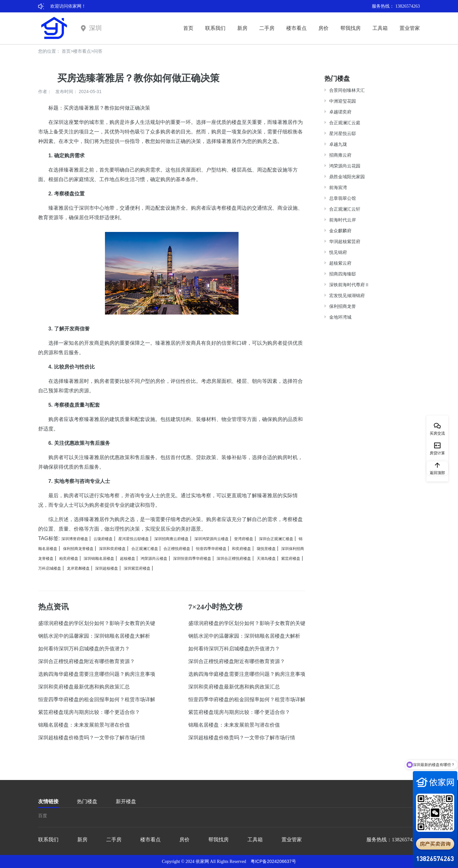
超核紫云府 (340, 263)
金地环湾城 (340, 317)
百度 (43, 816)
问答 (98, 51)
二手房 (267, 28)
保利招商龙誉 (343, 306)
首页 (188, 28)
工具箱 (380, 28)
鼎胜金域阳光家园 (347, 177)
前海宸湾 (338, 187)
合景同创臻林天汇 (347, 90)
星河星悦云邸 (343, 133)
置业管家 (410, 28)
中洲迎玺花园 (343, 101)
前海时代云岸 (343, 220)
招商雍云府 (340, 155)
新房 (242, 28)
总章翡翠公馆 (343, 198)
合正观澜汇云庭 (345, 123)
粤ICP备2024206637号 (273, 861)
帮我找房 (350, 28)
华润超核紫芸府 (345, 241)
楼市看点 (296, 28)
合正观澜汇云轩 (345, 209)
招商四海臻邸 (343, 274)
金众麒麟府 (340, 231)
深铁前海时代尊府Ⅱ (349, 285)
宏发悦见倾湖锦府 (347, 295)
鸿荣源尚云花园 (345, 166)
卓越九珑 (338, 144)
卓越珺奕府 (340, 112)
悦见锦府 (338, 252)
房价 (323, 28)
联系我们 (215, 28)
